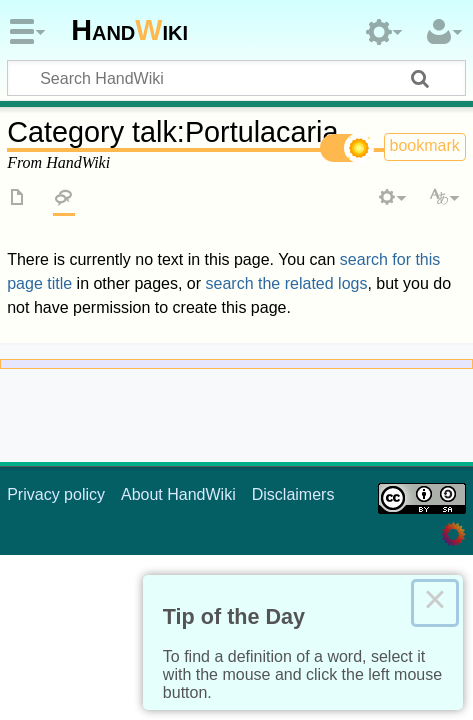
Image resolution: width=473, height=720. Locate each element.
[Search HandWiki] (236, 78)
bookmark (425, 145)
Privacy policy (56, 494)
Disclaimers (293, 494)
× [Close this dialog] (435, 603)
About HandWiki (178, 494)
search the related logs (287, 283)
